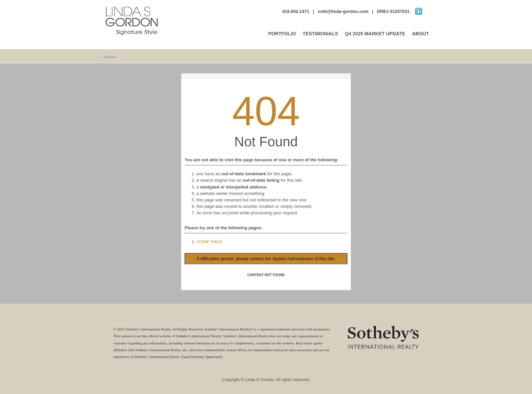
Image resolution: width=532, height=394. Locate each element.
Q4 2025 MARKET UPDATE (375, 34)
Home (109, 56)
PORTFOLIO (282, 34)
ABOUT (420, 34)
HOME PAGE (210, 242)
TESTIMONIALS (320, 34)
